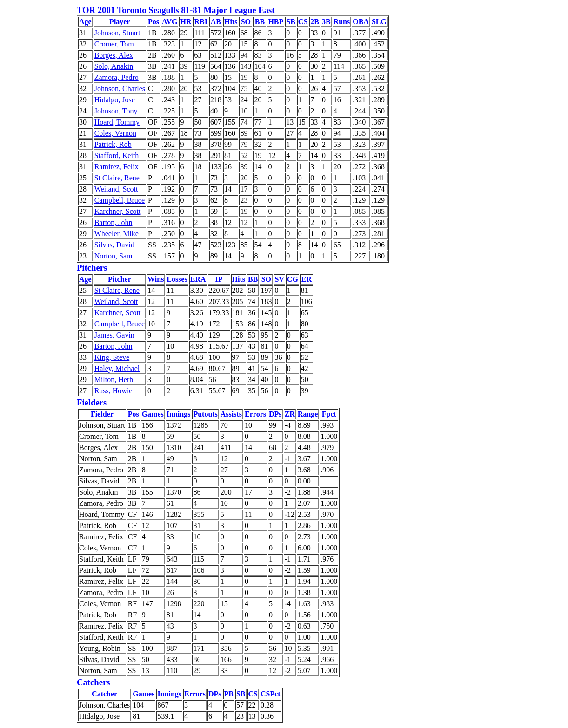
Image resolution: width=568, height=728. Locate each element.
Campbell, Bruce (120, 200)
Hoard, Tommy (117, 122)
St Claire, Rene (117, 178)
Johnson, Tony (116, 111)
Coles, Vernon (115, 133)
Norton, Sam (114, 256)
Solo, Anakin (114, 66)
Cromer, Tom (114, 44)
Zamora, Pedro (117, 77)
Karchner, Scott (118, 211)
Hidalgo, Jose (115, 100)
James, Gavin (114, 335)
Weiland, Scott (116, 189)
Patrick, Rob (113, 144)
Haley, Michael (117, 368)
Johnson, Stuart (117, 33)
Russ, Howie (114, 391)
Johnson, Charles (120, 89)
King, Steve (112, 357)
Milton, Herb (114, 380)
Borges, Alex (114, 55)
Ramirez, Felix (117, 167)
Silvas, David (114, 245)
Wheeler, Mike (117, 234)
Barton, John (114, 222)
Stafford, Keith (117, 156)
